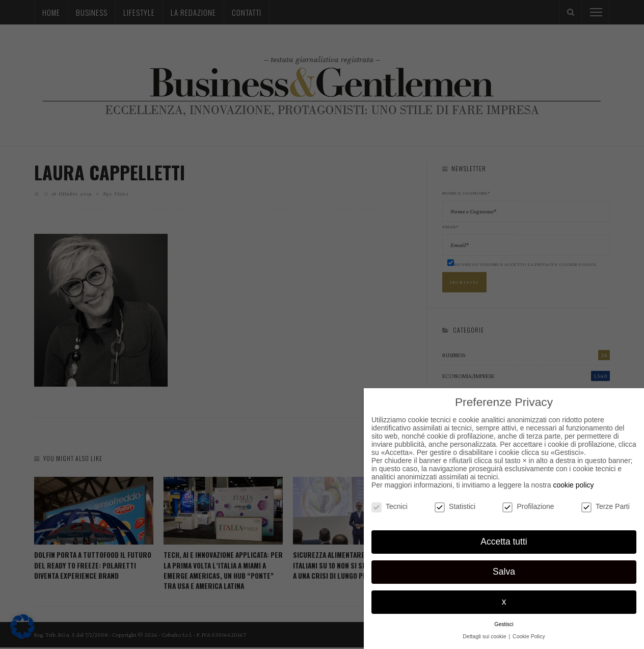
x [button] (504, 602)
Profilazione (528, 506)
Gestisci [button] (504, 624)
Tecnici (390, 506)
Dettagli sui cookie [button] (485, 636)
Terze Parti (606, 506)
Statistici (455, 506)
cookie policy (573, 485)
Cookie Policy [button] (529, 636)
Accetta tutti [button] (504, 542)
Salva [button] (504, 572)
